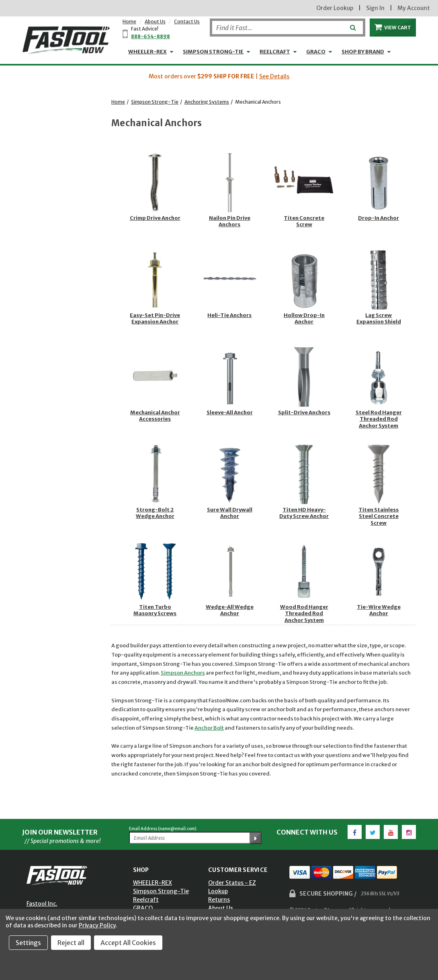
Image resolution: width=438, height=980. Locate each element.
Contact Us (187, 21)
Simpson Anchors (183, 673)
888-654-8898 (150, 36)
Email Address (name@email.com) (163, 829)
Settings (28, 943)
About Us (155, 21)
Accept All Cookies (128, 943)
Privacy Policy (97, 925)
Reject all (71, 943)
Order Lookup (335, 8)
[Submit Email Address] (256, 838)
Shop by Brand (363, 52)
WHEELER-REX (147, 52)
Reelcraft (275, 52)
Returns (219, 900)
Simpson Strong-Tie (213, 52)
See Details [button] (274, 76)
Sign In (375, 8)
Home (129, 21)
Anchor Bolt (209, 728)
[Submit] (352, 25)
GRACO (316, 52)
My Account (414, 8)
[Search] (288, 28)
